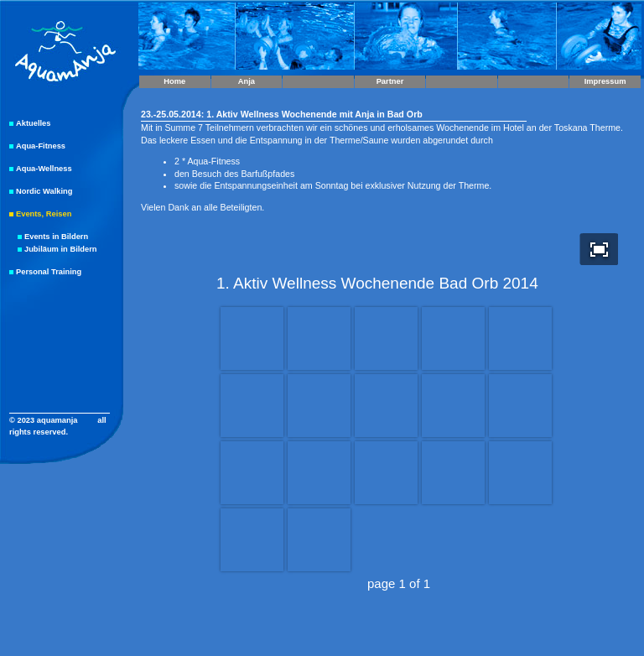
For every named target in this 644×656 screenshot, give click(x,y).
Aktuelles (33, 123)
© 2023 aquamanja (44, 420)
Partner (390, 81)
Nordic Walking (44, 191)
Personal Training (49, 272)
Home (174, 81)
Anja (247, 81)
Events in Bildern (56, 237)
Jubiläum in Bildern (61, 249)
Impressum (605, 81)
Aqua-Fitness (41, 146)
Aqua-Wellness (44, 169)
